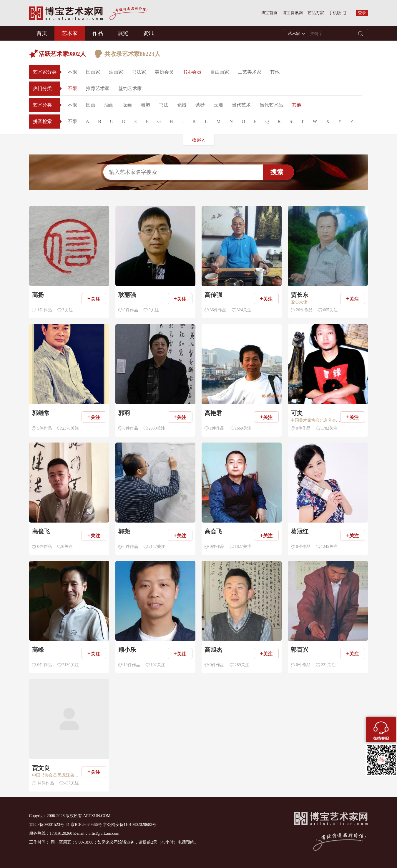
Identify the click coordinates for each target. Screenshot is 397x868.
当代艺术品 (271, 105)
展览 (123, 33)
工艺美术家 (250, 72)
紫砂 (200, 105)
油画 (109, 105)
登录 (362, 13)
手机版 (335, 13)
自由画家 (220, 72)
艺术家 (70, 33)
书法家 (139, 72)
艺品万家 (316, 13)
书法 (164, 105)
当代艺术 (241, 105)
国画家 (93, 72)
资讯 (148, 33)
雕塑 (145, 105)
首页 (42, 33)
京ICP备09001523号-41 (49, 825)
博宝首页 (269, 13)
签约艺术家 (130, 88)
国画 (91, 105)
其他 (275, 72)
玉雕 (218, 105)
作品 (98, 33)
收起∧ (198, 140)
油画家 (116, 72)
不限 (72, 72)
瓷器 (182, 105)
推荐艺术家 (98, 88)
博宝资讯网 (293, 13)
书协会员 (192, 72)
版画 (127, 105)
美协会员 (164, 72)
